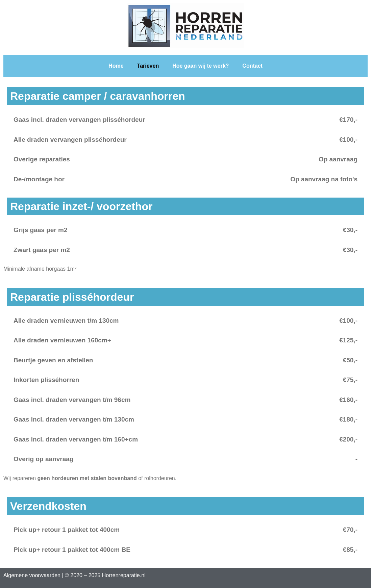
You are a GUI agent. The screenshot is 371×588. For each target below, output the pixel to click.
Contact (252, 66)
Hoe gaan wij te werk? (201, 66)
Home (116, 66)
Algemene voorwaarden (32, 575)
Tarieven (148, 66)
